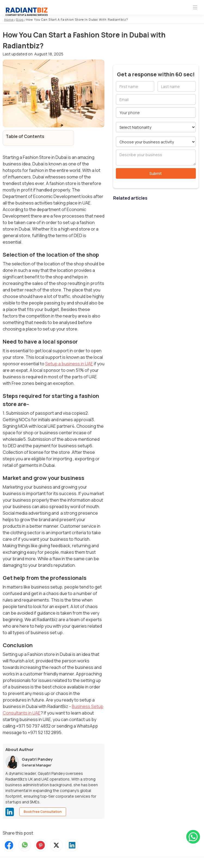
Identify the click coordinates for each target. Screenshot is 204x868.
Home (9, 19)
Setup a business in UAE (69, 364)
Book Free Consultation (43, 812)
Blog (20, 19)
